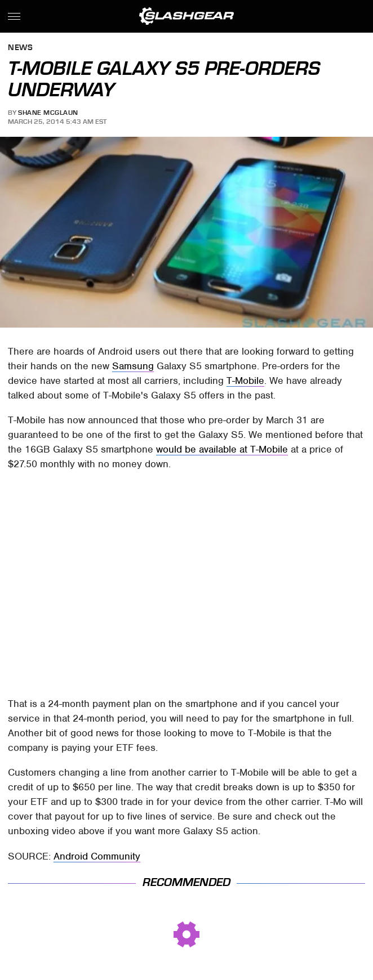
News (20, 48)
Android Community (97, 856)
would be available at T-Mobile (222, 449)
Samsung (133, 366)
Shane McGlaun (48, 113)
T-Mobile (245, 381)
